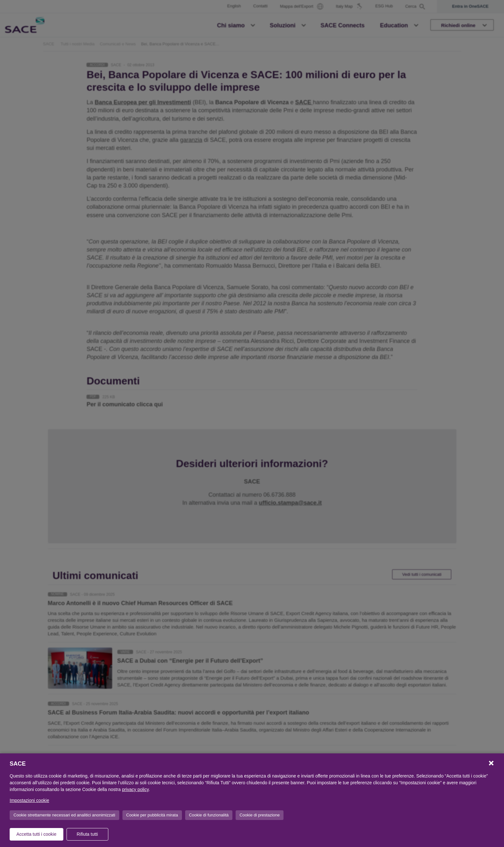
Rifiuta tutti (87, 834)
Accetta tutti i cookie (36, 834)
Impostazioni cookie (29, 800)
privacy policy (135, 789)
